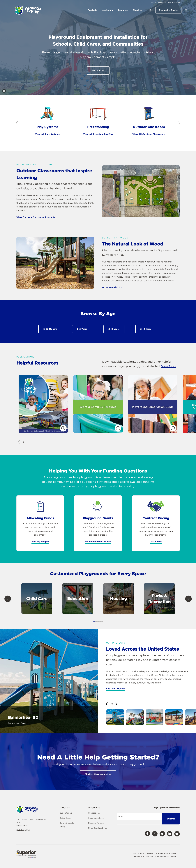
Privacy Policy (140, 856)
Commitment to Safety (67, 825)
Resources (123, 10)
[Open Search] (150, 10)
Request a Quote (168, 10)
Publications (94, 813)
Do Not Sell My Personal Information (162, 856)
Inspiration (107, 10)
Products (92, 10)
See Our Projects (115, 689)
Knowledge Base (96, 818)
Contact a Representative (160, 2)
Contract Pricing (96, 823)
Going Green (65, 818)
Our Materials (66, 813)
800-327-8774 (177, 2)
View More (169, 366)
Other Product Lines (98, 828)
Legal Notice (171, 853)
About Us (138, 10)
